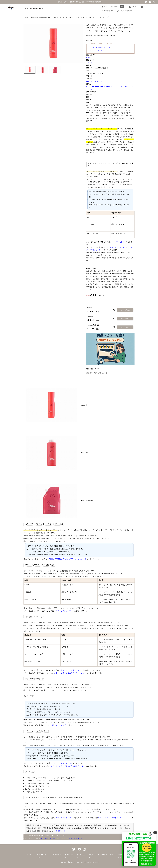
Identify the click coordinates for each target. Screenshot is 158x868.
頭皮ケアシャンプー (60, 725)
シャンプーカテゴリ (119, 242)
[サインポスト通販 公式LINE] (139, 849)
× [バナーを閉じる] (155, 833)
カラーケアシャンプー (98, 50)
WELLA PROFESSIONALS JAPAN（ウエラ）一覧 (68, 559)
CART (146, 7)
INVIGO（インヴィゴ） (95, 81)
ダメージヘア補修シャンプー (100, 48)
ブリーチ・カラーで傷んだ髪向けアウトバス (68, 766)
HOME (26, 17)
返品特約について (93, 369)
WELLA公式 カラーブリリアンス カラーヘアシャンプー (61, 838)
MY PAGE (135, 7)
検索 (122, 7)
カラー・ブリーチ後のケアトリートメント (70, 673)
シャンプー (90, 63)
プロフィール (61, 831)
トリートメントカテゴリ (63, 763)
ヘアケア (89, 57)
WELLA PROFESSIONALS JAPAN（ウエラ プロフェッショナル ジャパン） (55, 17)
